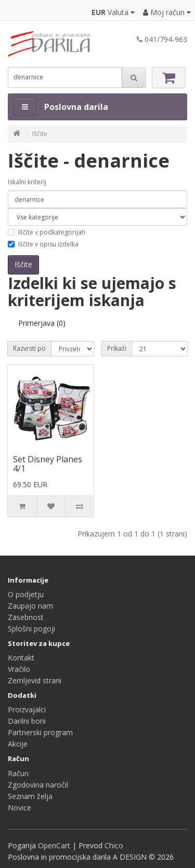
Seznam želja (30, 796)
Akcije (18, 744)
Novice (19, 808)
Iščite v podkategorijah (47, 232)
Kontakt (21, 658)
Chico (114, 845)
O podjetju (26, 594)
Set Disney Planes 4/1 (48, 464)
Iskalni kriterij (27, 182)
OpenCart (54, 845)
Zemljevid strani (35, 680)
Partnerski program (40, 732)
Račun (18, 773)
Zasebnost (26, 617)
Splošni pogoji (31, 629)
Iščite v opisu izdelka (43, 244)
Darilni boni (27, 721)
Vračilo (19, 669)
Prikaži (117, 348)
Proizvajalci (27, 709)
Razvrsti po (29, 348)
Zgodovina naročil (38, 785)
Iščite (40, 134)
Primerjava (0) (42, 323)
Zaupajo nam (30, 606)
